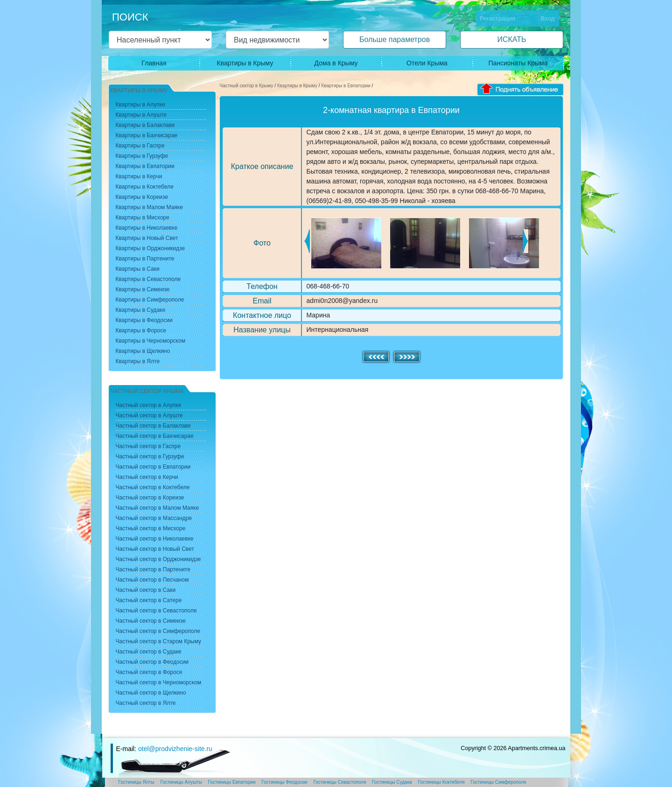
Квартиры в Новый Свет (147, 238)
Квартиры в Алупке (140, 105)
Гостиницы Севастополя (339, 782)
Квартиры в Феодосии (144, 320)
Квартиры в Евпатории (346, 86)
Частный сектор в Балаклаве (153, 426)
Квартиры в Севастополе (148, 279)
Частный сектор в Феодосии (152, 662)
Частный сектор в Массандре (154, 518)
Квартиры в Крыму (245, 63)
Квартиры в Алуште (141, 115)
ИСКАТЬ (511, 39)
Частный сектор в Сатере (149, 600)
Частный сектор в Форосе (149, 672)
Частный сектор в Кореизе (150, 498)
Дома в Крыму (336, 63)
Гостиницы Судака (392, 782)
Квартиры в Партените (145, 259)
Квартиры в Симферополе (150, 300)
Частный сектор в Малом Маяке (157, 508)
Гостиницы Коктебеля (441, 782)
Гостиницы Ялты (136, 782)
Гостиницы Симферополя (499, 782)
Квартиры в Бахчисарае (147, 135)
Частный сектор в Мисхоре (151, 528)
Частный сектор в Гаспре (148, 446)
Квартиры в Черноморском (150, 341)
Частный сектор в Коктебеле (153, 487)
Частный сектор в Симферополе (158, 631)
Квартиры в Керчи (139, 176)
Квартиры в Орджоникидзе (150, 248)
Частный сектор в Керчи (147, 477)
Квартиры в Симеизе (143, 289)
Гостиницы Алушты (181, 782)
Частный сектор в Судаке (149, 652)
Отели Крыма (427, 63)
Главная (154, 63)
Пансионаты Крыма (518, 63)
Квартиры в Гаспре (140, 146)
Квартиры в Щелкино (143, 351)
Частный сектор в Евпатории (153, 467)
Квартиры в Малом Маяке (149, 207)
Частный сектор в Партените (153, 569)
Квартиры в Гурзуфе (142, 156)
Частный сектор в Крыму (247, 86)
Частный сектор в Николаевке (155, 539)
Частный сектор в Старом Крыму (159, 641)
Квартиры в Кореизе (142, 197)
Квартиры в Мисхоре (143, 218)
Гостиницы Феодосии (284, 782)
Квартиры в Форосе (141, 330)
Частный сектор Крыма (147, 391)
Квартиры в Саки (138, 269)
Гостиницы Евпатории (232, 782)
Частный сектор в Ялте (146, 703)
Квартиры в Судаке (141, 310)
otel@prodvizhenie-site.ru (175, 749)
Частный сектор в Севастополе (156, 611)
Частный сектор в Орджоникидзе (158, 559)
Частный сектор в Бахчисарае (155, 436)
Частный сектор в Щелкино (151, 693)
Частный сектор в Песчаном (152, 580)
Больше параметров (395, 39)
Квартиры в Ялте (138, 361)
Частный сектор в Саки (146, 590)
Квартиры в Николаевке (147, 228)
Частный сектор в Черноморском (159, 682)
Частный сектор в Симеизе (151, 621)
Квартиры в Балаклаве (145, 125)
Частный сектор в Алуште (149, 415)
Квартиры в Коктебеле (145, 187)
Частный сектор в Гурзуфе (150, 457)
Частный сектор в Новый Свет (155, 549)
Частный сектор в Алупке (149, 405)
